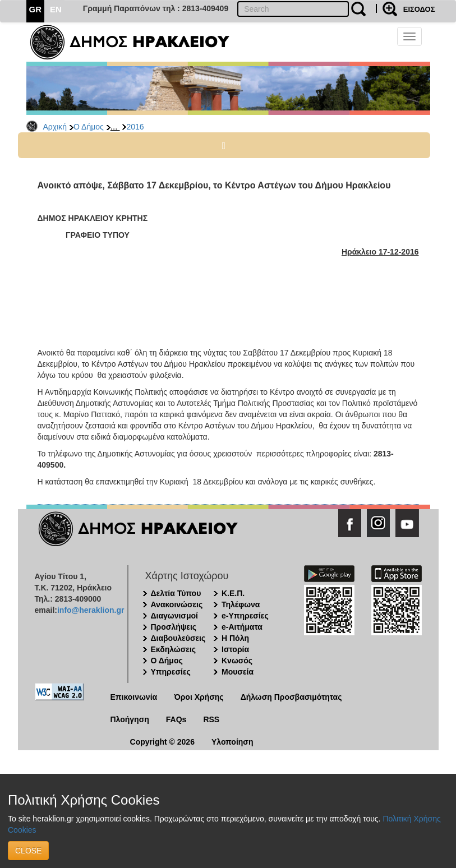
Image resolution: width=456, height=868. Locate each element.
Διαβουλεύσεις (178, 638)
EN (56, 9)
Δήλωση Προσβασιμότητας (291, 697)
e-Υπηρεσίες (245, 616)
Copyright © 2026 (162, 742)
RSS (211, 719)
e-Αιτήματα (242, 627)
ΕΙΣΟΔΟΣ (419, 9)
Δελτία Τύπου (176, 593)
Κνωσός (237, 661)
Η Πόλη (235, 638)
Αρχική (55, 127)
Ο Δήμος (89, 127)
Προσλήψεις (174, 627)
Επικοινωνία (134, 697)
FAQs (176, 719)
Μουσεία (238, 672)
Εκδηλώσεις (174, 649)
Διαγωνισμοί (174, 616)
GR (36, 9)
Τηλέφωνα (241, 604)
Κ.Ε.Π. (233, 593)
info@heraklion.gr (91, 610)
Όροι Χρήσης (199, 697)
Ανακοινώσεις (177, 604)
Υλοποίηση (232, 742)
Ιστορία (235, 649)
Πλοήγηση (130, 719)
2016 (135, 127)
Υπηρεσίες (171, 672)
